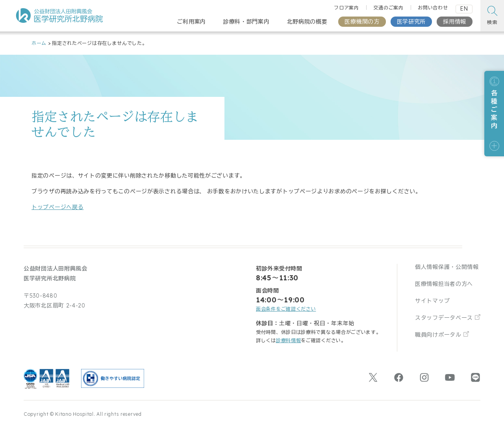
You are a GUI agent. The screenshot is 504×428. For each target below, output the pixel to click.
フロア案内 (346, 8)
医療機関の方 (362, 22)
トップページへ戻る (57, 207)
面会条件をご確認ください (286, 309)
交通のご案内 (388, 8)
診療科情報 (289, 340)
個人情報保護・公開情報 (447, 267)
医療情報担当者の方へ (444, 284)
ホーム (39, 43)
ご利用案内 (191, 22)
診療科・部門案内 (246, 22)
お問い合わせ (433, 8)
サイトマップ (432, 301)
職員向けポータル (438, 335)
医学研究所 (411, 22)
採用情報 (455, 22)
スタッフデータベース (444, 318)
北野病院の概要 (307, 22)
